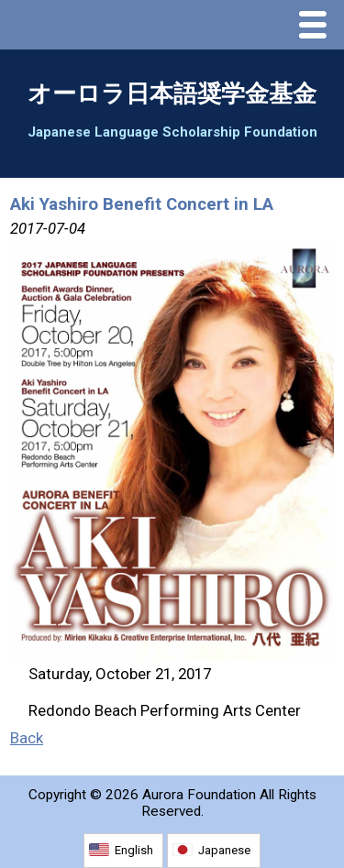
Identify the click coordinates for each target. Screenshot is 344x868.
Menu (317, 27)
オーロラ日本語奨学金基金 (172, 93)
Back (27, 738)
